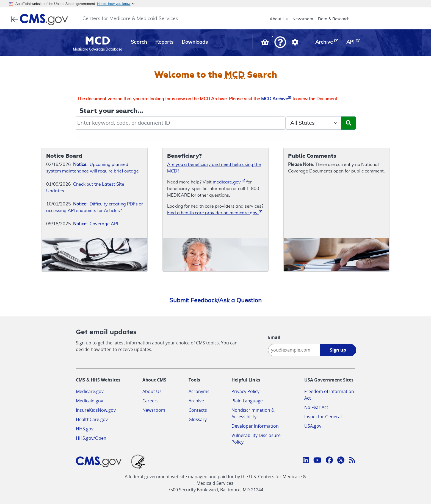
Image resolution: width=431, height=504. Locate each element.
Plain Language (247, 401)
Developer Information (255, 426)
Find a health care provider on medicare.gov (215, 212)
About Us (279, 19)
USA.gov (313, 426)
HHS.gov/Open (91, 438)
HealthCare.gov (92, 419)
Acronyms (199, 391)
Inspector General (323, 417)
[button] (280, 43)
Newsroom (303, 19)
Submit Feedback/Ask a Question (215, 300)
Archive (196, 401)
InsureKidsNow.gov (96, 410)
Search (139, 42)
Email (274, 337)
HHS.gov (85, 429)
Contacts (198, 410)
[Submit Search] (349, 123)
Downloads (195, 42)
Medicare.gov (90, 391)
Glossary (198, 419)
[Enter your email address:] (294, 350)
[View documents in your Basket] (266, 43)
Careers (150, 401)
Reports (164, 42)
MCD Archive (276, 99)
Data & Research (334, 19)
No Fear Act (316, 407)
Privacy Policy (245, 391)
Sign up (338, 350)
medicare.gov (229, 182)
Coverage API (96, 224)
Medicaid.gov (89, 401)
